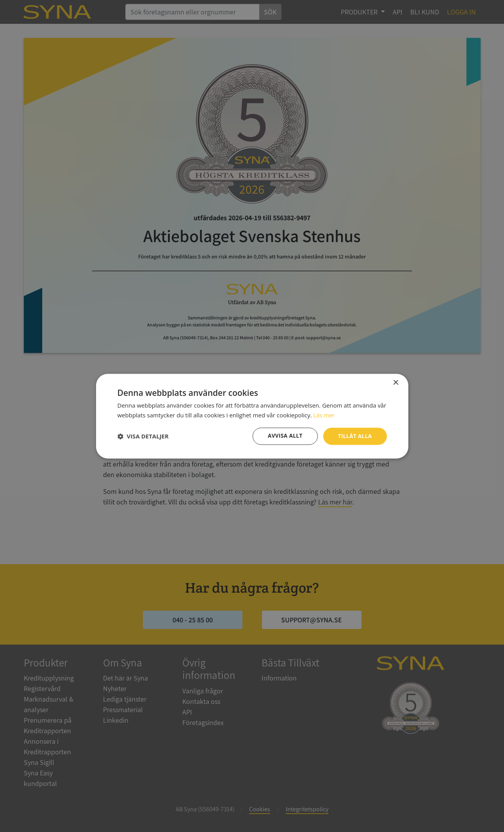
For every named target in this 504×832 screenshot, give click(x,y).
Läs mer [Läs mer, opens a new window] (324, 415)
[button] (143, 436)
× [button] (396, 382)
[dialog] (252, 416)
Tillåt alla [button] (354, 436)
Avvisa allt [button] (284, 436)
